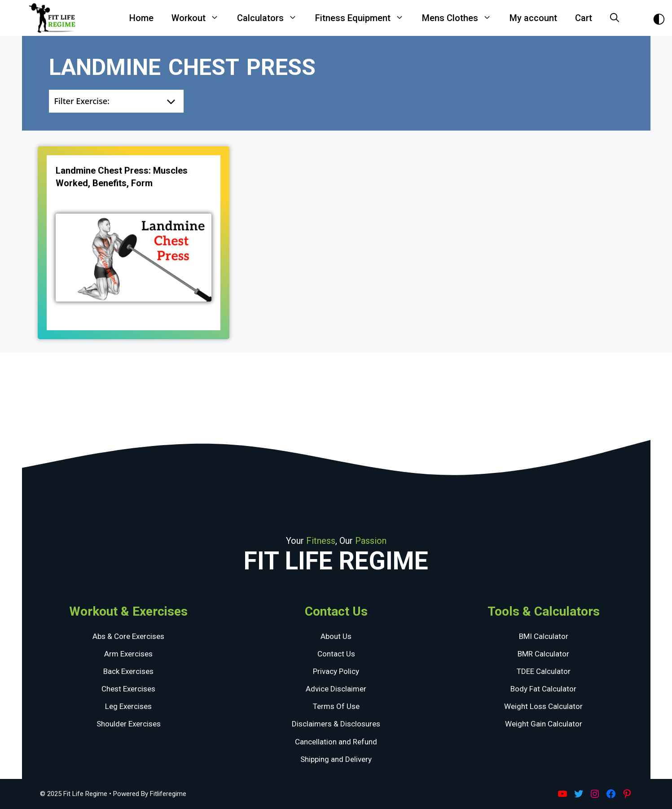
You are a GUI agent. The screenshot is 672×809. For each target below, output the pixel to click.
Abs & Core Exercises (128, 636)
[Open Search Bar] (615, 18)
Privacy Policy (336, 671)
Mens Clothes (461, 18)
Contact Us (336, 654)
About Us (336, 636)
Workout (200, 18)
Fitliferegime (168, 794)
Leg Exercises (128, 706)
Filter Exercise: (82, 101)
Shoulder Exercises (129, 724)
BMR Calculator (543, 654)
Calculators (272, 18)
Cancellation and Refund (336, 742)
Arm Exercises (128, 654)
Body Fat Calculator (543, 689)
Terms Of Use (336, 706)
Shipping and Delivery (336, 759)
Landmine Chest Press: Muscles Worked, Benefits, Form (122, 177)
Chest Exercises (128, 689)
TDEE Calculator (544, 671)
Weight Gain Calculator (544, 724)
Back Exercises (128, 671)
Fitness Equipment (364, 18)
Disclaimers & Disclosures (336, 724)
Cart (584, 18)
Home (141, 18)
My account (533, 18)
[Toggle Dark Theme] (659, 18)
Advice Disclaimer (336, 689)
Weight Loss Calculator (543, 706)
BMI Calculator (544, 636)
